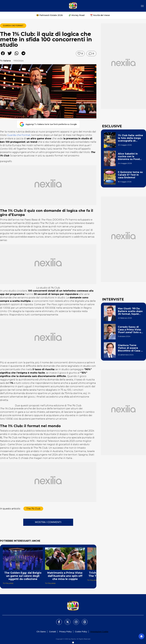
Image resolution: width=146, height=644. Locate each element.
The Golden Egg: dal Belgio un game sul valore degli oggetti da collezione (23, 576)
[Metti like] (80, 54)
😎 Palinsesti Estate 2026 (50, 15)
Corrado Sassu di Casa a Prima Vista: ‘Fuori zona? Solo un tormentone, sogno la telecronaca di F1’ (130, 330)
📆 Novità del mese (100, 15)
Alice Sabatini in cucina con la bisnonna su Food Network (129, 157)
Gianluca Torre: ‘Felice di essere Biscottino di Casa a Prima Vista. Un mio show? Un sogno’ (130, 348)
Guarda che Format (13, 26)
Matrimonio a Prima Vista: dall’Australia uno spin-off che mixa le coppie (65, 576)
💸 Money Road (76, 15)
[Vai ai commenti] (91, 54)
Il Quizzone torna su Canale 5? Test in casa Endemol (130, 175)
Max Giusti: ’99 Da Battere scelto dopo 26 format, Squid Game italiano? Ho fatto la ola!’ (130, 311)
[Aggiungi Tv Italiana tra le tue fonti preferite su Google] (48, 124)
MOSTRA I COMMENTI (48, 522)
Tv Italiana (5, 61)
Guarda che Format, (19, 135)
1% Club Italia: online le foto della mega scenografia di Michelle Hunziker (130, 138)
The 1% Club (33, 509)
